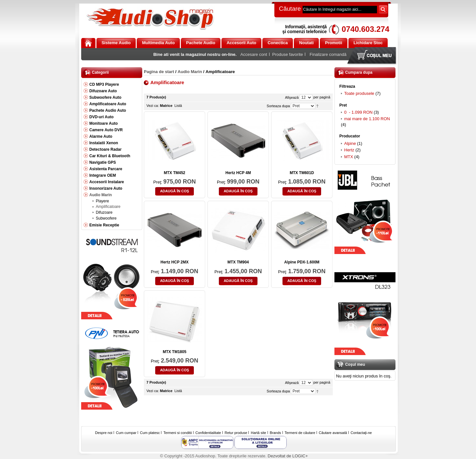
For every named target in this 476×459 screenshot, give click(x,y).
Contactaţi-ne (361, 433)
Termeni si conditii (177, 433)
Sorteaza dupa (278, 106)
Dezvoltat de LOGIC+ (288, 456)
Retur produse (236, 433)
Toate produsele (359, 93)
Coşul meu (373, 56)
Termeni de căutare (300, 433)
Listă (178, 106)
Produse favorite (288, 54)
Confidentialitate (208, 433)
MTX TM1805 (175, 352)
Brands (276, 433)
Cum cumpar (126, 433)
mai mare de (367, 119)
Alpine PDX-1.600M (302, 262)
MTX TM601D (302, 173)
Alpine (350, 143)
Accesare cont (254, 54)
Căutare (290, 9)
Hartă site (259, 433)
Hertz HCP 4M (238, 173)
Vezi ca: (153, 106)
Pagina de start (159, 72)
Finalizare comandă (328, 54)
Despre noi (104, 433)
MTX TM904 (238, 262)
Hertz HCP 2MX (174, 262)
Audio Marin (190, 72)
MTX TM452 (174, 173)
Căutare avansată (333, 433)
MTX (349, 157)
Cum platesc (150, 433)
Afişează (292, 97)
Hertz (349, 150)
